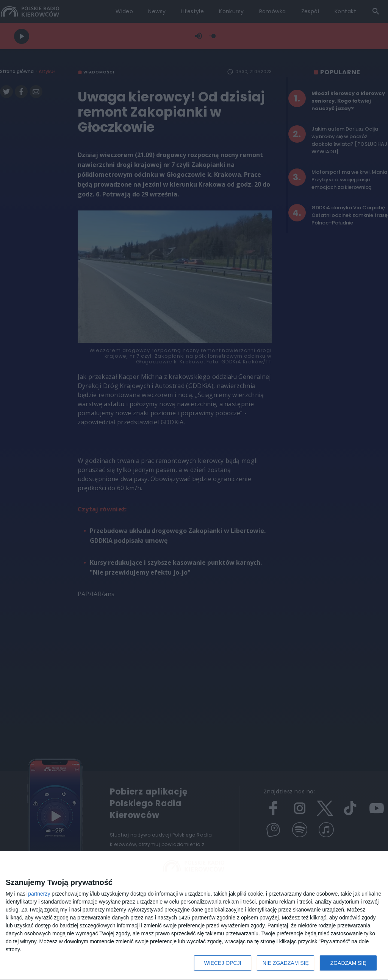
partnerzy (39, 894)
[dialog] (194, 916)
